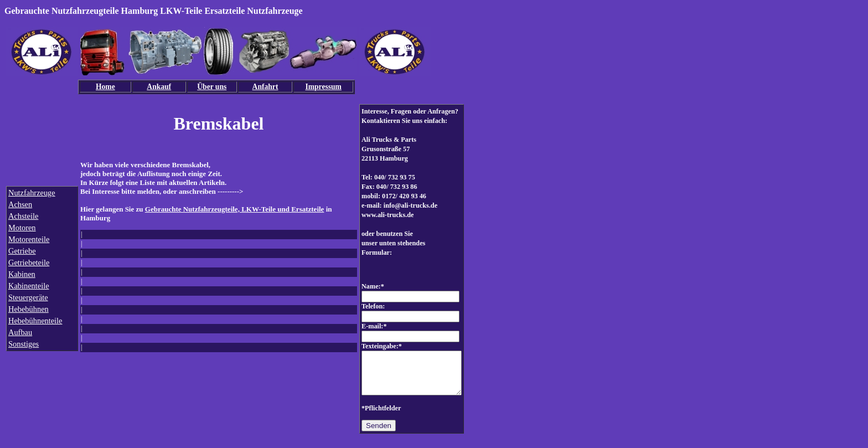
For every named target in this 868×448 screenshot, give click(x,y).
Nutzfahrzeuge (32, 193)
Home (105, 87)
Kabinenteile (29, 286)
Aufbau (20, 332)
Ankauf (159, 87)
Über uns (212, 87)
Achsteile (23, 216)
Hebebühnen (29, 309)
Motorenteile (29, 239)
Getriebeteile (29, 262)
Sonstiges (24, 344)
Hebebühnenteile (35, 321)
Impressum (323, 87)
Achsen (20, 204)
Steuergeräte (28, 297)
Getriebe (22, 251)
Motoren (22, 228)
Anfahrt (265, 87)
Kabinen (22, 274)
